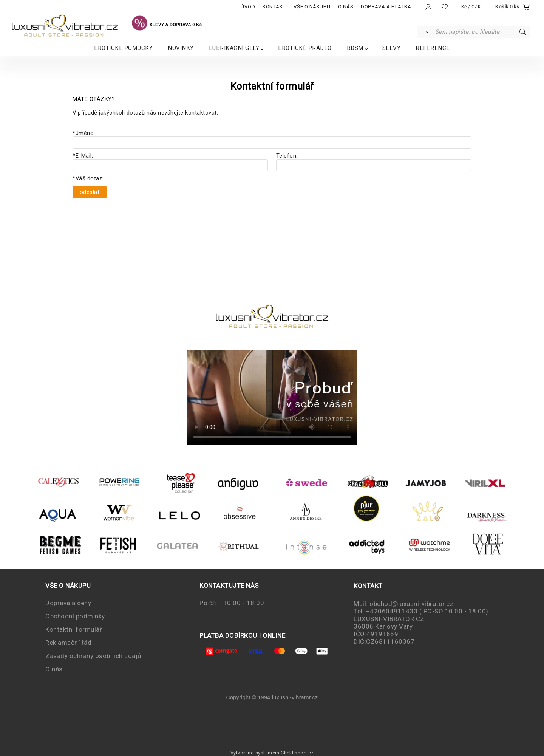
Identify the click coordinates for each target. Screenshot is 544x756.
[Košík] (512, 7)
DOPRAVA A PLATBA (386, 7)
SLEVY (392, 48)
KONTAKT (274, 7)
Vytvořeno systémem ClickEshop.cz (272, 753)
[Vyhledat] (426, 32)
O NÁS (346, 7)
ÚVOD (248, 7)
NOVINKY (181, 48)
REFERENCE (433, 48)
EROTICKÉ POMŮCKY (123, 48)
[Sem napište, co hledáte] (482, 32)
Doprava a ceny (68, 603)
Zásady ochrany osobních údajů (93, 656)
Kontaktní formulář (74, 629)
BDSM (355, 48)
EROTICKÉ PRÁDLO (305, 48)
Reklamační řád (68, 643)
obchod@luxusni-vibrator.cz (411, 604)
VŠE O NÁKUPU (312, 7)
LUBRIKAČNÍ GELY (234, 48)
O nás (54, 669)
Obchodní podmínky (75, 616)
